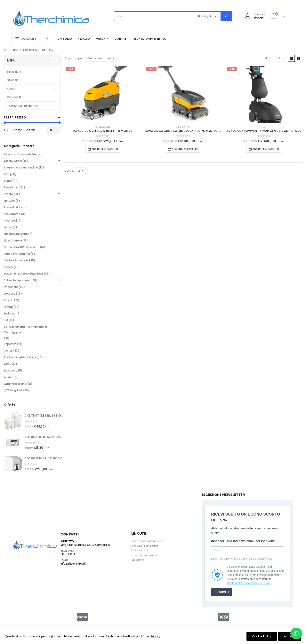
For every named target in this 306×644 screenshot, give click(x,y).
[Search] (226, 16)
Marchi (101, 39)
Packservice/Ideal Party (20, 357)
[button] (291, 58)
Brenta (8, 194)
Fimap (264, 127)
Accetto (290, 636)
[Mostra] (281, 58)
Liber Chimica (13, 240)
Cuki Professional (16, 384)
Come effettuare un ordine (148, 541)
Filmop (8, 307)
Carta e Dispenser (16, 260)
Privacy (156, 636)
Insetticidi (10, 221)
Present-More (13, 207)
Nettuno (9, 201)
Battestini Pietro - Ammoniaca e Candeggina (25, 330)
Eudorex (9, 314)
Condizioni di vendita (145, 546)
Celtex (8, 351)
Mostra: (269, 58)
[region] (153, 635)
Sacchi (8, 267)
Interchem (11, 287)
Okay (7, 364)
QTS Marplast (13, 390)
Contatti (121, 39)
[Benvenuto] (255, 16)
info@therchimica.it (73, 564)
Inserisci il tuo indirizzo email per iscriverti (243, 541)
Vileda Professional (17, 254)
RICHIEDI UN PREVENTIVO (150, 39)
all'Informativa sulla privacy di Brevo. (249, 583)
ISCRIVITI (222, 592)
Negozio (84, 39)
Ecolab (8, 300)
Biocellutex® (12, 187)
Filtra (53, 130)
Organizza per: (74, 58)
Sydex (8, 181)
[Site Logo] (51, 17)
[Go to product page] (103, 94)
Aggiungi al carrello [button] (105, 149)
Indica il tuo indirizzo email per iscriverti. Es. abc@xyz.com (242, 559)
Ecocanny (11, 371)
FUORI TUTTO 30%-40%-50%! (23, 274)
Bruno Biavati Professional (21, 247)
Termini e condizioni (144, 555)
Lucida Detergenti (16, 234)
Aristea (9, 377)
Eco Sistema (12, 214)
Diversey (10, 294)
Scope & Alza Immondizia (21, 167)
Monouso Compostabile (20, 154)
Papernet (10, 344)
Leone (8, 227)
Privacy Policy (140, 550)
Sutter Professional (17, 280)
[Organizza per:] (101, 58)
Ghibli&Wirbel (103, 127)
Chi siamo (65, 39)
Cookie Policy (262, 636)
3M (6, 320)
